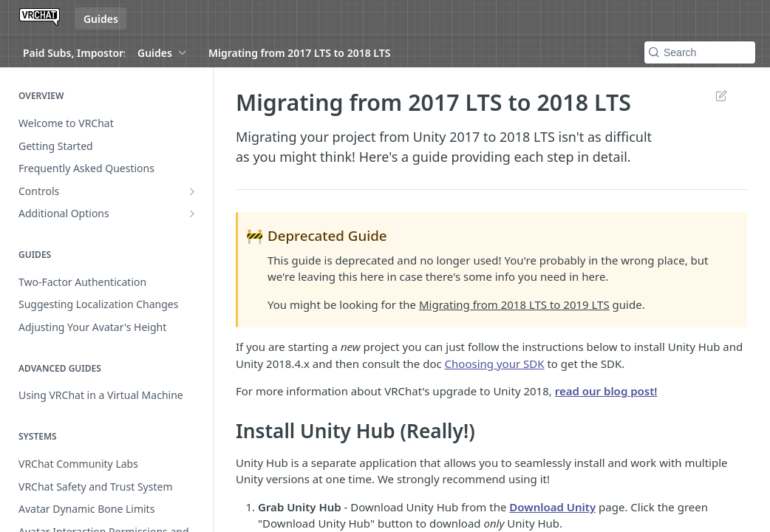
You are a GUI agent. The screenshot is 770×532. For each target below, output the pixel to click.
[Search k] (700, 52)
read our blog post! (606, 391)
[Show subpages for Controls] (192, 191)
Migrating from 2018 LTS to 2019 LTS (514, 304)
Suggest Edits (721, 95)
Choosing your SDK (495, 364)
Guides (101, 19)
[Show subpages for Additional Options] (192, 214)
